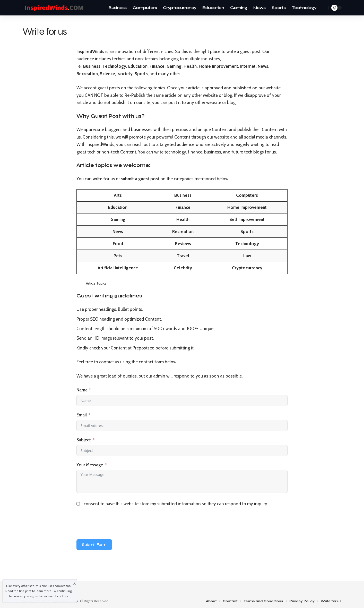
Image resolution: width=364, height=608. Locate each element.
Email (82, 415)
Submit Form (94, 545)
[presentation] (116, 524)
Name (82, 390)
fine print (25, 591)
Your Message (90, 465)
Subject (84, 440)
